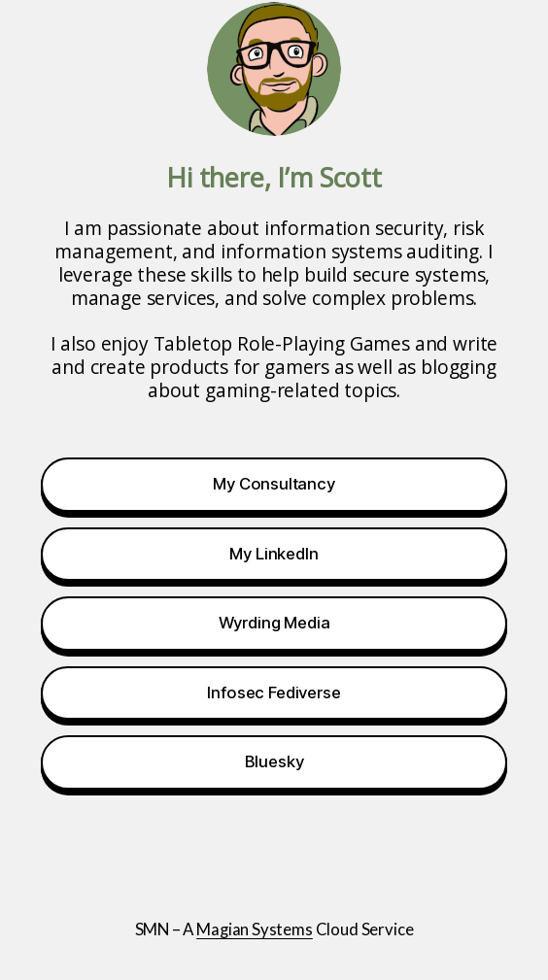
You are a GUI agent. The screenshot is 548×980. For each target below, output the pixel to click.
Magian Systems (255, 929)
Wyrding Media (274, 623)
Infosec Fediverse (274, 693)
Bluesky (274, 761)
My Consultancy (274, 484)
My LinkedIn (274, 554)
